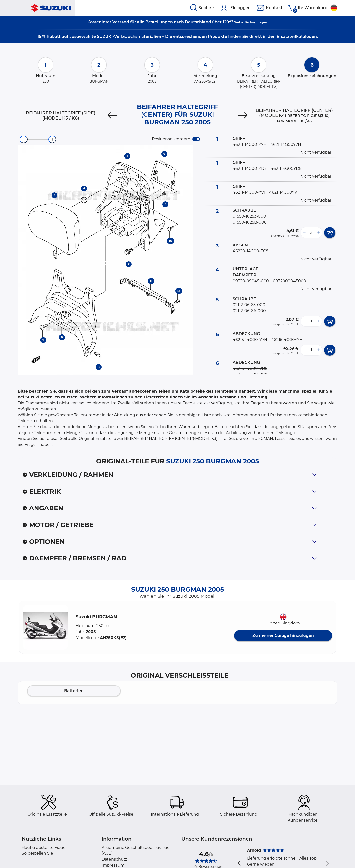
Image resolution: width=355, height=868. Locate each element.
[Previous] (113, 115)
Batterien (74, 691)
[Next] (242, 115)
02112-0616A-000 (249, 311)
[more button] (319, 233)
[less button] (304, 233)
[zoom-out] (24, 139)
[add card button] (330, 233)
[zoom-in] (52, 139)
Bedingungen (256, 22)
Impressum (113, 865)
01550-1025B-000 (250, 222)
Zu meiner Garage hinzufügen (283, 635)
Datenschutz (114, 859)
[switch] (196, 139)
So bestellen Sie (37, 853)
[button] (45, 627)
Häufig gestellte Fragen (45, 847)
